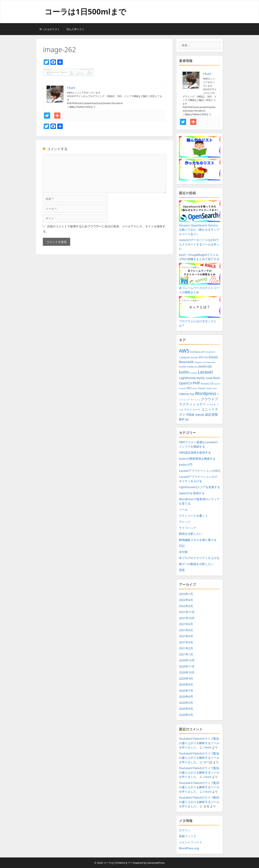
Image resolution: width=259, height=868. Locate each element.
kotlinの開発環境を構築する (197, 459)
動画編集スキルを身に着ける (198, 540)
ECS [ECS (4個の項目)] (201, 357)
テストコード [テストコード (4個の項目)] (192, 409)
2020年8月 (186, 684)
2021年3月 (186, 642)
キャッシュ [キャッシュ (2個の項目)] (195, 400)
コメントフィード (191, 842)
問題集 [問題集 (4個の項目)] (191, 415)
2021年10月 (187, 618)
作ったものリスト (50, 29)
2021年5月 (186, 630)
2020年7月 (186, 691)
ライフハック (188, 528)
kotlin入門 (186, 465)
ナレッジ (185, 522)
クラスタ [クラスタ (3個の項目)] (211, 405)
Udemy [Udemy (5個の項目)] (184, 394)
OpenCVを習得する (192, 493)
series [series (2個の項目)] (195, 388)
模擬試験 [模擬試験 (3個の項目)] (200, 415)
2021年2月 (186, 648)
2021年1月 (186, 654)
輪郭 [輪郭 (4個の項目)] (182, 419)
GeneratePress (156, 863)
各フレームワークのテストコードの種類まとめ (200, 279)
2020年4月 (186, 709)
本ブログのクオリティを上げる (199, 558)
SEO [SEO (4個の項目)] (189, 388)
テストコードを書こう (193, 516)
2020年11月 (187, 666)
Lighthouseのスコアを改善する (200, 487)
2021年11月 (187, 612)
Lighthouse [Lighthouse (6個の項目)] (187, 378)
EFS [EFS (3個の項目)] (206, 357)
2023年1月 (186, 594)
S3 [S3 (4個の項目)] (212, 383)
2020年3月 (186, 715)
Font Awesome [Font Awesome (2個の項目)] (209, 362)
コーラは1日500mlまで (85, 11)
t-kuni (208, 747)
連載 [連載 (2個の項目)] (187, 420)
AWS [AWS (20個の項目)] (184, 351)
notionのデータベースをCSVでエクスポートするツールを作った (199, 244)
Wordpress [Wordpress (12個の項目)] (206, 393)
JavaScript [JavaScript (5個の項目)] (205, 366)
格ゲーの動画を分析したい (196, 564)
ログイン (185, 830)
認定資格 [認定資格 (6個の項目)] (211, 414)
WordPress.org (189, 848)
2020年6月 (186, 697)
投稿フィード (188, 836)
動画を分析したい (191, 534)
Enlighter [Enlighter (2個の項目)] (198, 362)
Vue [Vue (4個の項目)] (192, 394)
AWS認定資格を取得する (195, 452)
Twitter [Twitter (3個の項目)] (202, 388)
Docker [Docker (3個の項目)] (194, 357)
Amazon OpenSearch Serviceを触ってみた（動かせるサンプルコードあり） (200, 218)
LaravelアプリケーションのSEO (200, 471)
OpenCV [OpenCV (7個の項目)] (185, 383)
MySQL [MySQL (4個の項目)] (201, 378)
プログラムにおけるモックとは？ (200, 312)
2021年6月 (186, 624)
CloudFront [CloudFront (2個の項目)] (210, 352)
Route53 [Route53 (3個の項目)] (205, 384)
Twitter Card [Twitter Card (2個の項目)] (211, 388)
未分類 (183, 552)
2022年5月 (186, 606)
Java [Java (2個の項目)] (196, 367)
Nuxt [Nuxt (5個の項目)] (216, 378)
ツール (183, 509)
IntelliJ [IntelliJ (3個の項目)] (190, 367)
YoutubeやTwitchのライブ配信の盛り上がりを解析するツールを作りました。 (199, 743)
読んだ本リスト (76, 29)
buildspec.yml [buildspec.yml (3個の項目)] (197, 352)
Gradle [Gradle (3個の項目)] (183, 367)
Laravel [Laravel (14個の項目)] (205, 372)
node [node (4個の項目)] (209, 378)
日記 (182, 546)
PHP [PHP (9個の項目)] (196, 383)
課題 (182, 570)
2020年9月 (186, 678)
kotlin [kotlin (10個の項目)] (184, 372)
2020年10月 (187, 672)
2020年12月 (187, 660)
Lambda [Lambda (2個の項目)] (193, 373)
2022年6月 (186, 600)
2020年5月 (186, 703)
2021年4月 (186, 636)
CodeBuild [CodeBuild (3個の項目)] (184, 357)
